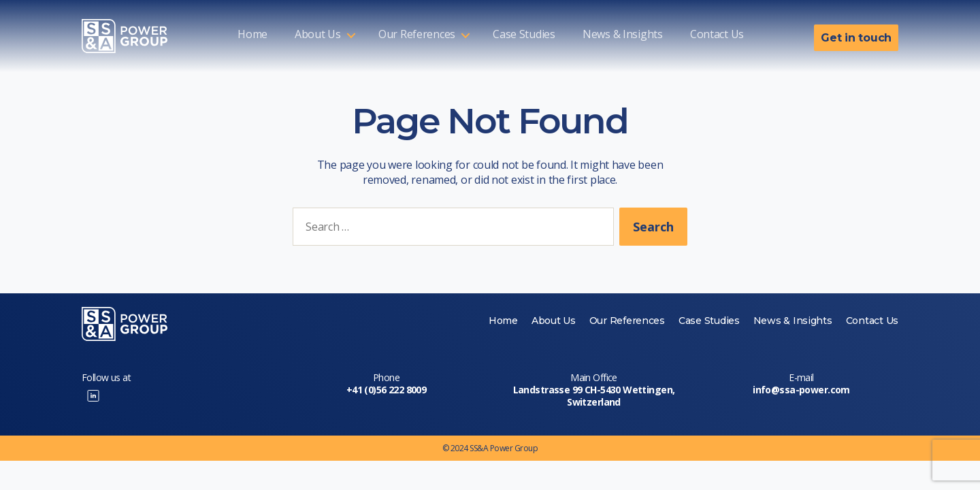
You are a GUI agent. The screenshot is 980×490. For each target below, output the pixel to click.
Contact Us (717, 35)
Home (252, 35)
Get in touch (856, 38)
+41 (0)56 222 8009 (387, 390)
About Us (318, 35)
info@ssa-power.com (801, 390)
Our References (417, 35)
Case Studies (524, 35)
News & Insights (623, 35)
